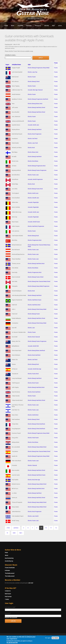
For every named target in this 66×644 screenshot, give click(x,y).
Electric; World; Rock (33, 415)
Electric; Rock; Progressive (35, 134)
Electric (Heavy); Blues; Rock (35, 104)
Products (38, 26)
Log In (60, 26)
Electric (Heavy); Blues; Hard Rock (36, 351)
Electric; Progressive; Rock (35, 240)
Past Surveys (8, 597)
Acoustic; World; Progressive (35, 179)
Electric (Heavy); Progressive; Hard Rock (38, 99)
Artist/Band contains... (11, 55)
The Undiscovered (10, 576)
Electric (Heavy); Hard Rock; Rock (36, 264)
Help (53, 26)
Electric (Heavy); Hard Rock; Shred (36, 107)
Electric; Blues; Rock (33, 152)
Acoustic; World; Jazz (33, 125)
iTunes (56, 68)
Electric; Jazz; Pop (33, 72)
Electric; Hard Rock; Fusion (35, 300)
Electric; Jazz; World (33, 516)
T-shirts (7, 599)
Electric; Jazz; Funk (33, 143)
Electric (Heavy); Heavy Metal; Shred (37, 447)
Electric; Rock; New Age (34, 480)
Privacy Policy (53, 639)
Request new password (11, 618)
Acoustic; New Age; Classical (35, 90)
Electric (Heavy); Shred (34, 82)
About (6, 555)
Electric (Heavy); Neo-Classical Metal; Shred (39, 281)
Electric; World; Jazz (33, 193)
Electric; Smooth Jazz (33, 198)
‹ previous (16, 528)
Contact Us (8, 591)
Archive (47, 26)
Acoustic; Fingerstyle (33, 202)
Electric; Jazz (31, 328)
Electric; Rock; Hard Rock (34, 355)
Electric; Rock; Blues (33, 161)
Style (29, 65)
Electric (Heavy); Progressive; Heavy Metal (39, 68)
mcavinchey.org (9, 561)
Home (6, 26)
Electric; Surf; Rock (33, 139)
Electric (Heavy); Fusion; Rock (35, 189)
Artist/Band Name (16, 65)
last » (21, 533)
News (13, 26)
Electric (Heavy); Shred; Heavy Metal (37, 309)
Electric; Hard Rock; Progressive (36, 226)
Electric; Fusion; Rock (33, 374)
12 (56, 528)
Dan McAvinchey (9, 558)
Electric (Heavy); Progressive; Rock (37, 166)
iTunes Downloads (10, 568)
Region (7, 65)
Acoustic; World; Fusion (34, 222)
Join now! (31, 583)
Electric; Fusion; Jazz (33, 175)
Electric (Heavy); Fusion (34, 314)
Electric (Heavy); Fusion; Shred (36, 277)
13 (7, 533)
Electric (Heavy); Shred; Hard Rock (36, 424)
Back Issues (8, 594)
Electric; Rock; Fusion (33, 383)
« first (8, 528)
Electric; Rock (31, 148)
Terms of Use (42, 639)
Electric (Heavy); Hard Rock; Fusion (37, 475)
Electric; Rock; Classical (34, 337)
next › (14, 533)
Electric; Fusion (32, 77)
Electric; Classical (32, 465)
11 (51, 528)
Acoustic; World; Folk (33, 346)
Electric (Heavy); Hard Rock (35, 129)
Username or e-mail (10, 607)
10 (46, 528)
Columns (20, 26)
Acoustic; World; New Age (34, 369)
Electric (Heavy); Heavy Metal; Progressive (39, 286)
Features (29, 26)
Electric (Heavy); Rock (33, 236)
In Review (7, 570)
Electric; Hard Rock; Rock (34, 305)
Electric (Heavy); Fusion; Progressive (37, 170)
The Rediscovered (10, 573)
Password (8, 613)
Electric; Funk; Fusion (33, 438)
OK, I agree (48, 643)
